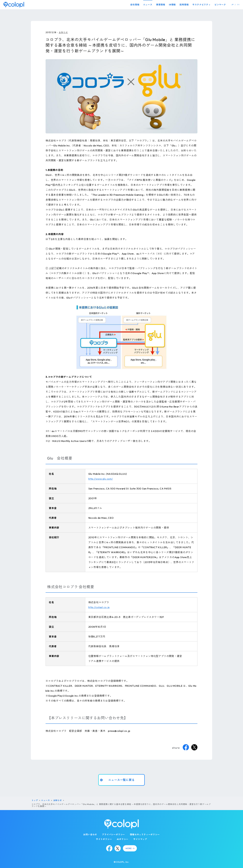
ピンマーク (220, 5)
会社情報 (135, 5)
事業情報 (161, 5)
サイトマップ (140, 839)
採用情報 (184, 5)
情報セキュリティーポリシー (145, 835)
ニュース (148, 5)
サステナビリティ (201, 5)
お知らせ (63, 32)
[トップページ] (14, 5)
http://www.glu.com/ (101, 479)
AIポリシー (123, 839)
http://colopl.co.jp (99, 607)
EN (238, 5)
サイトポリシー (104, 839)
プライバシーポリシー (113, 835)
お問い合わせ (90, 835)
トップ (35, 800)
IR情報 (172, 5)
